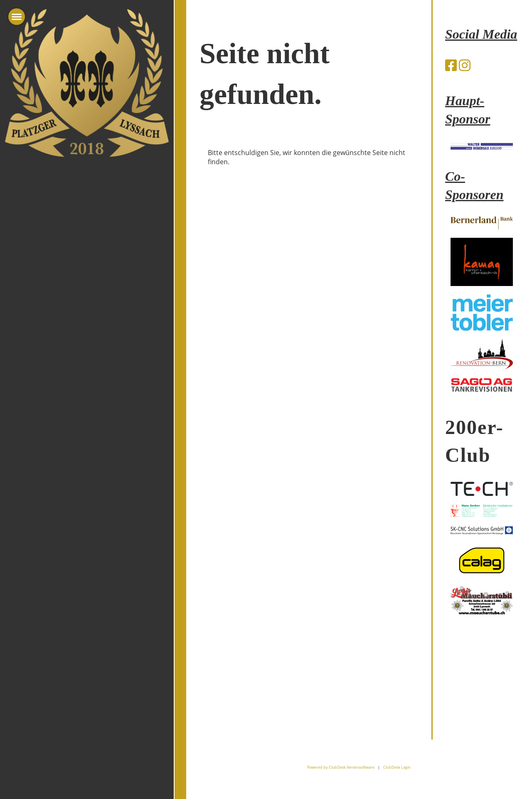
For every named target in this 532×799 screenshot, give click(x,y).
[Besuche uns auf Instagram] (465, 65)
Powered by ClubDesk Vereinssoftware (341, 767)
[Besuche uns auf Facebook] (451, 65)
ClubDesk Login (397, 767)
